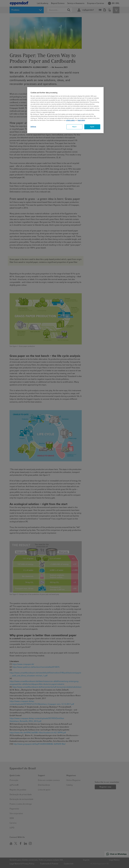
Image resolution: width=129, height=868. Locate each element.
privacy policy (70, 120)
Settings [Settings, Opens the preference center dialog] (33, 127)
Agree (92, 127)
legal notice (81, 120)
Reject (74, 127)
